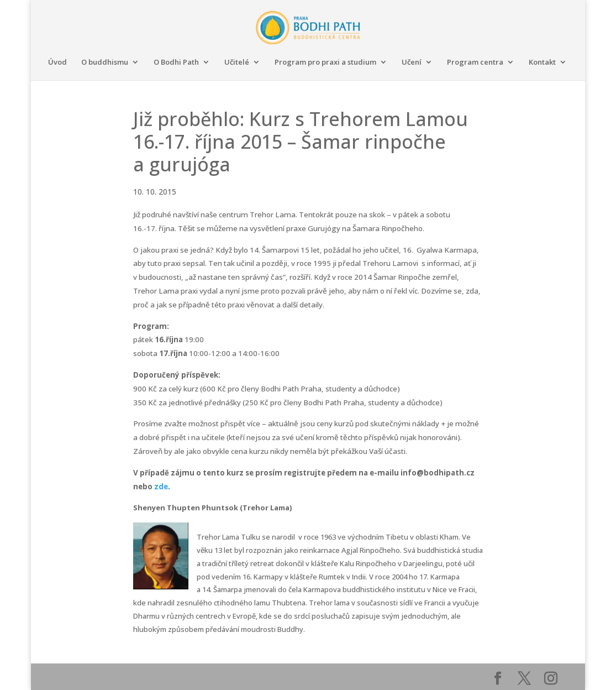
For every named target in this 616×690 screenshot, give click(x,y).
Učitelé (237, 62)
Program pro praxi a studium (325, 62)
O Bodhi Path (176, 62)
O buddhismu (105, 62)
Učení (412, 62)
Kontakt (542, 62)
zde (161, 487)
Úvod (57, 62)
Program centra (475, 62)
